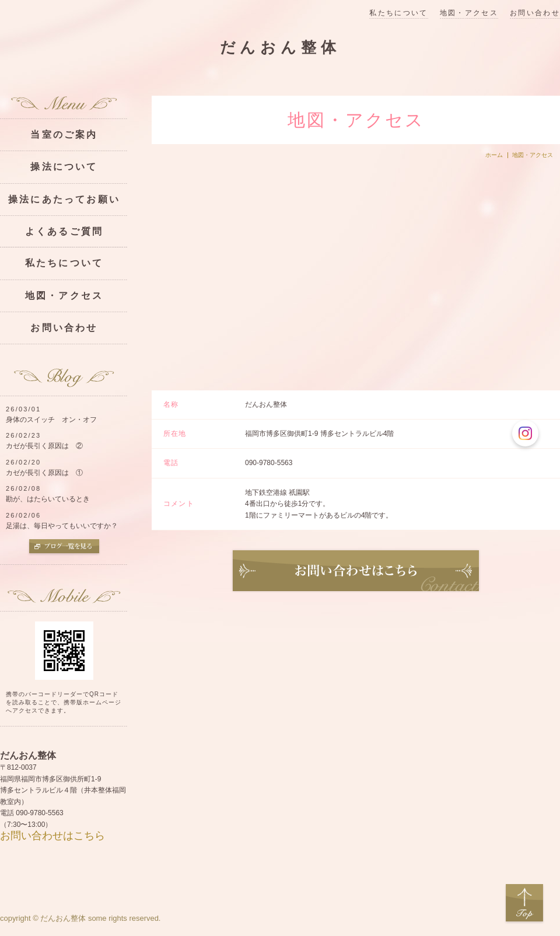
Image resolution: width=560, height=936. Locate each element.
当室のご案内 (64, 135)
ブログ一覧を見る (64, 547)
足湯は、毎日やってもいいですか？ (62, 526)
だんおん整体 (280, 48)
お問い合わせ (535, 13)
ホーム (494, 155)
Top (524, 903)
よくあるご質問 (64, 231)
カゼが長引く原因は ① (44, 473)
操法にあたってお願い (64, 199)
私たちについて (398, 13)
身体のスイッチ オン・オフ (51, 420)
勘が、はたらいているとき (48, 499)
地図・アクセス (469, 13)
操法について (64, 167)
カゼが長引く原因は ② (44, 446)
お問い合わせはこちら (52, 836)
